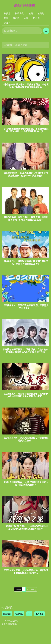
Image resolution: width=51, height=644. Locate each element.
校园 (31, 13)
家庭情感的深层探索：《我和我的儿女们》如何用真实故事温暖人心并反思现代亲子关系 (26, 351)
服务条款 (40, 614)
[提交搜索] (46, 31)
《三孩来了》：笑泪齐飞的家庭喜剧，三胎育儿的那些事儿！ (26, 307)
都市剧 (16, 18)
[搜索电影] (22, 31)
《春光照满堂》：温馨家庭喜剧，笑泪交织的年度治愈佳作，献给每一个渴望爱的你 (26, 174)
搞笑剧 (7, 13)
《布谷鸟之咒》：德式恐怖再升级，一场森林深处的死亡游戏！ (26, 439)
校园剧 (41, 13)
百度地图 (7, 614)
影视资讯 (19, 13)
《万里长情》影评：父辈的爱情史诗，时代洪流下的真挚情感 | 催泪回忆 (26, 572)
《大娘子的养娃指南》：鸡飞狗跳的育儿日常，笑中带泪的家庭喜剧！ (26, 483)
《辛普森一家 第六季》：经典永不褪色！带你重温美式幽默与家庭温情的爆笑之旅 (25, 86)
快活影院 (8, 45)
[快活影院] (26, 5)
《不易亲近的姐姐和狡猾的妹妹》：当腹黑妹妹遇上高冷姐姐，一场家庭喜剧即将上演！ (26, 130)
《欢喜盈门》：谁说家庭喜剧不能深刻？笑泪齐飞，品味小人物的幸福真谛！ (26, 262)
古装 (26, 18)
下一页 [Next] (33, 589)
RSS (29, 614)
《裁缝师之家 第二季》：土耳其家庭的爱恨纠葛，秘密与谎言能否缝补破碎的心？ (25, 527)
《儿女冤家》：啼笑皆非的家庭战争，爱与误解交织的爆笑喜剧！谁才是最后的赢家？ (26, 395)
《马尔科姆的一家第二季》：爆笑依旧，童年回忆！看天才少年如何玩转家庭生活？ (26, 218)
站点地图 (19, 614)
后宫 (6, 18)
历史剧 (36, 18)
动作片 (7, 23)
